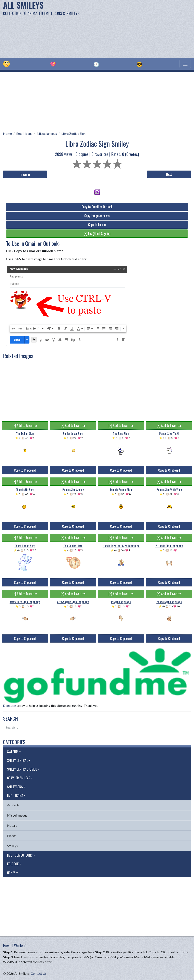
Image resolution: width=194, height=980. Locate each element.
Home (7, 133)
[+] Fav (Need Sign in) (97, 234)
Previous (25, 174)
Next (169, 174)
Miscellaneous (47, 133)
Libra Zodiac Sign (73, 133)
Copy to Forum (97, 225)
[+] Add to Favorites (25, 425)
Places (12, 836)
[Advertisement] (131, 28)
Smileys (12, 846)
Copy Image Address (97, 216)
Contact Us (39, 973)
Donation (10, 705)
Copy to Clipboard (25, 470)
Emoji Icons (24, 133)
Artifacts (13, 805)
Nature (12, 825)
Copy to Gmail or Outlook (97, 207)
